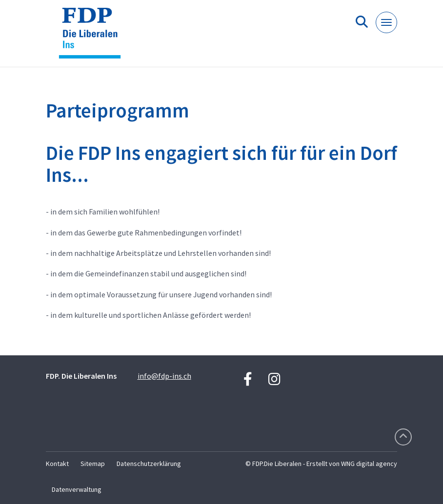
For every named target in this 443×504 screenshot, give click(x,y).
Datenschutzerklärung (149, 464)
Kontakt (57, 464)
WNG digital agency (369, 464)
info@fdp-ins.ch (164, 376)
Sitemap (93, 464)
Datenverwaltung (77, 489)
